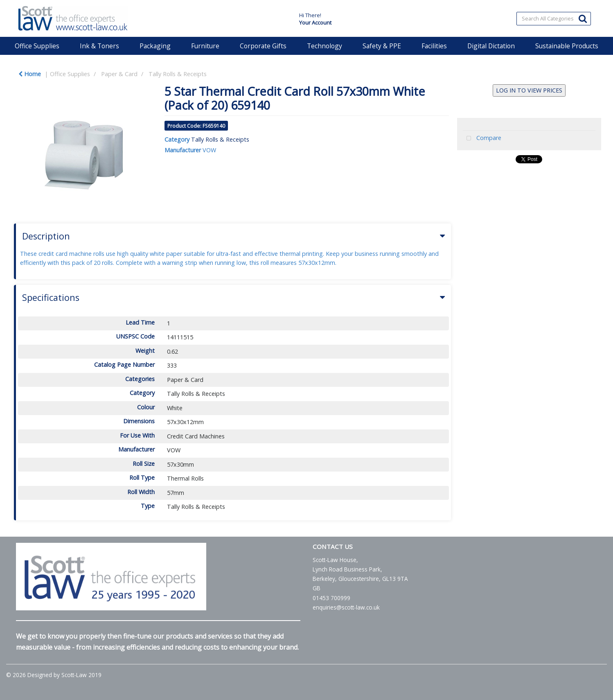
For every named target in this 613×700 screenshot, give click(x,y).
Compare (482, 139)
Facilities (434, 46)
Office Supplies (37, 46)
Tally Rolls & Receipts (178, 74)
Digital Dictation (491, 46)
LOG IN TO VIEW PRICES (529, 90)
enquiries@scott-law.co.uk (346, 607)
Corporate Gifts (263, 46)
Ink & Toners (99, 46)
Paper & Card (119, 74)
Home (30, 74)
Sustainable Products (567, 46)
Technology (325, 46)
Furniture (205, 46)
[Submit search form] (583, 18)
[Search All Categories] (554, 19)
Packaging (155, 46)
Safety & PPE (382, 46)
